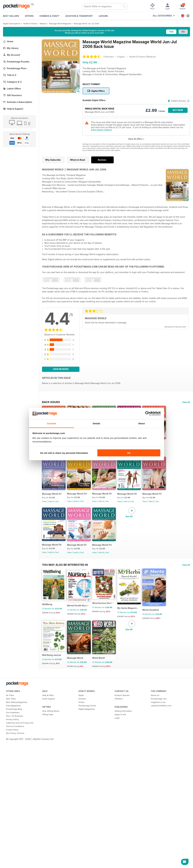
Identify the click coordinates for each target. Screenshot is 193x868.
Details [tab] (97, 423)
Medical (43, 24)
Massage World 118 (113, 569)
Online (81, 834)
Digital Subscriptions (12, 24)
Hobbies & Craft (49, 16)
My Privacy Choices (15, 865)
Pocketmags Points (87, 837)
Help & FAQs (48, 827)
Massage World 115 (83, 628)
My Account (12, 55)
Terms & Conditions (15, 858)
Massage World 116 (52, 627)
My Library (11, 48)
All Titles (10, 827)
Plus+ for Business (15, 848)
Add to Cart (54, 517)
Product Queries (122, 827)
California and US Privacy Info (20, 855)
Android (82, 831)
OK (129, 453)
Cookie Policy (12, 862)
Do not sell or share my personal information (64, 453)
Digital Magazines (87, 841)
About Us (155, 827)
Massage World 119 (144, 510)
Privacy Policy (12, 851)
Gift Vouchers (12, 95)
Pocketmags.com (159, 831)
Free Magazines (13, 837)
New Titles (11, 831)
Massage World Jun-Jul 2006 (86, 24)
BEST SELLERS (11, 16)
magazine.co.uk (158, 834)
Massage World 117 (144, 569)
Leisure (103, 16)
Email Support (49, 831)
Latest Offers (12, 89)
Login (117, 850)
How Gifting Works (51, 843)
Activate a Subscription (18, 102)
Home (8, 41)
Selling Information (123, 843)
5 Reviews (109, 57)
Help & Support (13, 109)
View (44, 517)
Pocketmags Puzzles (16, 62)
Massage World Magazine (60, 24)
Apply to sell (120, 846)
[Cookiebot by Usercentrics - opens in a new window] (147, 413)
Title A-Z (10, 75)
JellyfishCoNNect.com (161, 837)
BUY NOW (178, 110)
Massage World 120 (114, 510)
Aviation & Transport (79, 16)
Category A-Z (12, 82)
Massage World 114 (113, 628)
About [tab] (142, 423)
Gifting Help (48, 846)
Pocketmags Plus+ (15, 68)
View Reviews (61, 369)
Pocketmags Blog (14, 841)
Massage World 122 (52, 510)
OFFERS (29, 16)
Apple (81, 827)
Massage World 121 (83, 510)
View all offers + (136, 139)
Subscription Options (101, 130)
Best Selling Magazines (17, 834)
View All (186, 402)
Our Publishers (13, 844)
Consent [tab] (52, 423)
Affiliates (119, 831)
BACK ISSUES (51, 402)
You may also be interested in (65, 647)
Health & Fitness (30, 24)
